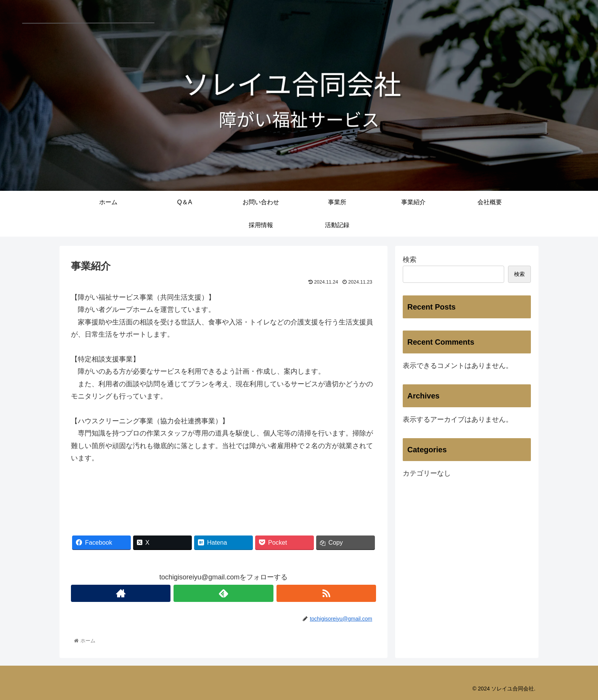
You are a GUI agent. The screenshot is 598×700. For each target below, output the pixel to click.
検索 (410, 260)
